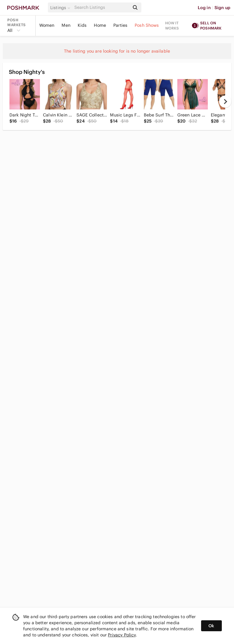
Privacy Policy (122, 635)
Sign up (222, 8)
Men (66, 25)
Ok (211, 626)
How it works (172, 26)
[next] (225, 102)
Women (47, 25)
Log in (204, 8)
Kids (82, 25)
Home (100, 25)
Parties (120, 25)
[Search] (101, 7)
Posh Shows (147, 25)
